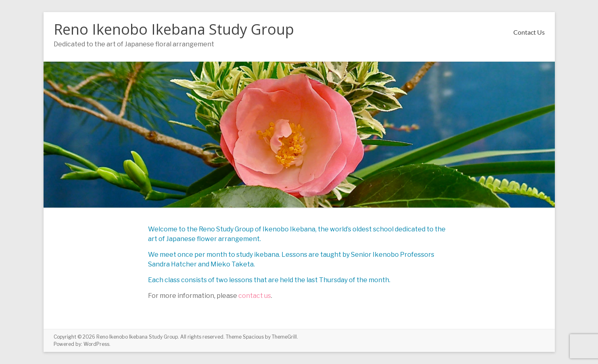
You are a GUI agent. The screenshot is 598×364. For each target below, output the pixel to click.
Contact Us (529, 32)
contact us (255, 296)
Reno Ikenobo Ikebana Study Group (174, 29)
